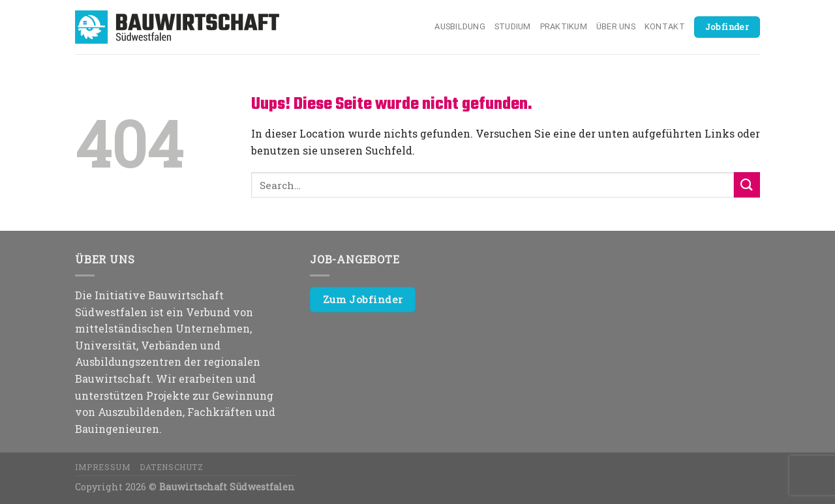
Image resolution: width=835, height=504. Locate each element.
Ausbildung (460, 26)
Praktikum (564, 26)
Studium (513, 26)
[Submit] (747, 185)
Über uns (616, 26)
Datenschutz (172, 467)
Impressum (103, 467)
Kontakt (665, 26)
